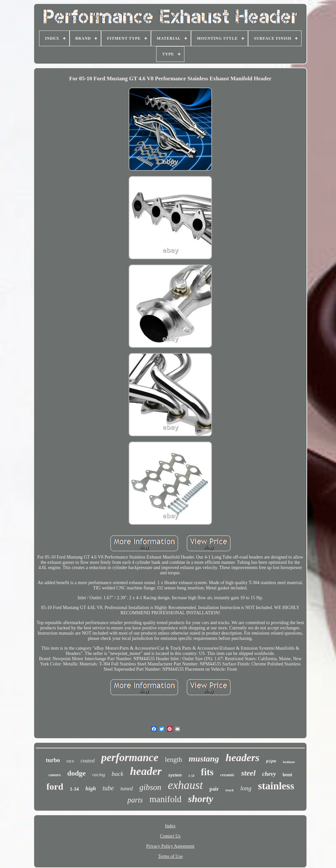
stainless (276, 786)
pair (214, 789)
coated (88, 761)
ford (55, 787)
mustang (204, 759)
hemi (287, 775)
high (91, 789)
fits (207, 772)
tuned (127, 789)
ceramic (227, 775)
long (246, 788)
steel (248, 773)
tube (108, 788)
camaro (55, 775)
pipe (271, 761)
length (174, 759)
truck (230, 790)
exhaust (185, 785)
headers (243, 758)
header (146, 771)
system (175, 775)
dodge (76, 773)
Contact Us (170, 836)
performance (130, 758)
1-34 (74, 789)
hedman (289, 762)
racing (99, 775)
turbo (53, 760)
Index (170, 826)
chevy (269, 774)
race (70, 761)
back (117, 774)
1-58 (191, 776)
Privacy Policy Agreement (170, 846)
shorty (201, 799)
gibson (150, 787)
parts (135, 800)
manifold (166, 799)
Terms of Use (170, 856)
